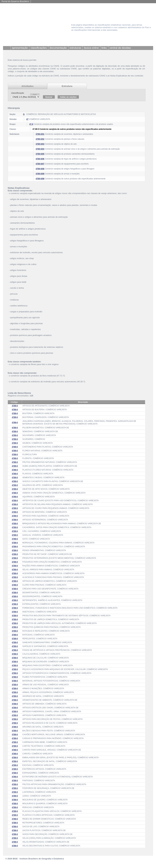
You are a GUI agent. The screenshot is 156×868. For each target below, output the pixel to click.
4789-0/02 (40, 139)
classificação (18, 93)
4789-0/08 (40, 169)
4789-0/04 (40, 149)
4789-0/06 (40, 159)
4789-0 (15, 406)
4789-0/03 (40, 144)
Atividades (27, 86)
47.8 (31, 124)
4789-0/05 (40, 154)
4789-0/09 (40, 174)
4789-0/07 (40, 164)
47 (27, 119)
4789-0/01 (40, 134)
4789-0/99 (40, 179)
